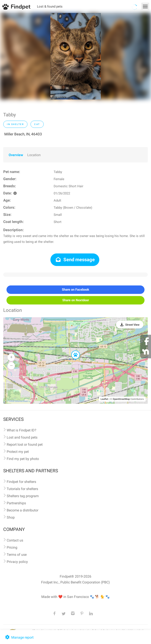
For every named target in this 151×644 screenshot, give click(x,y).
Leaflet (104, 399)
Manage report (19, 637)
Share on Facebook (75, 290)
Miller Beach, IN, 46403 (23, 134)
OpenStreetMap (121, 399)
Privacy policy (17, 562)
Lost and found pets (22, 437)
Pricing (12, 547)
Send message (75, 260)
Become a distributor (22, 510)
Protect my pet (18, 452)
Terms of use (17, 555)
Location (34, 155)
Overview (16, 155)
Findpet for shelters (21, 482)
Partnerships (16, 503)
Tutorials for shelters (22, 489)
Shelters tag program (23, 496)
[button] (72, 351)
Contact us (15, 540)
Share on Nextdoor (76, 300)
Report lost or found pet (25, 445)
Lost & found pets (50, 6)
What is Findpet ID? (22, 430)
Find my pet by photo (23, 459)
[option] (76, 56)
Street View (132, 325)
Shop (11, 517)
